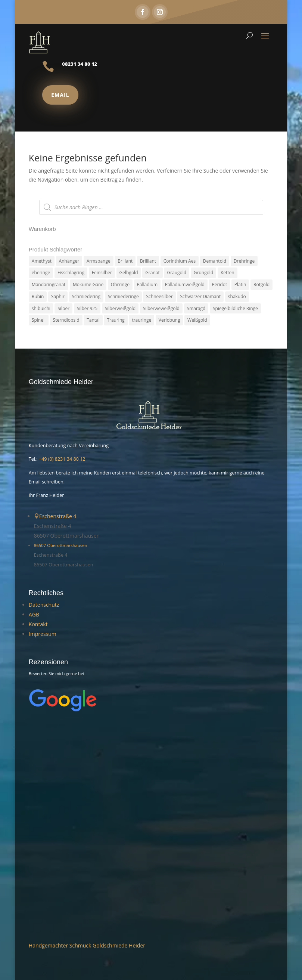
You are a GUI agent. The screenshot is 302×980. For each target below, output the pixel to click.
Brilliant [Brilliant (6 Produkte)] (148, 261)
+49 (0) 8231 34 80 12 (62, 459)
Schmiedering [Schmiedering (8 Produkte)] (86, 296)
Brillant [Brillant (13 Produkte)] (125, 261)
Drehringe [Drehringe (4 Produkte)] (244, 261)
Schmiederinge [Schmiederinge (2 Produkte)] (123, 296)
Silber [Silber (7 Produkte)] (63, 308)
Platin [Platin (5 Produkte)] (240, 285)
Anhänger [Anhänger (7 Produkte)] (69, 261)
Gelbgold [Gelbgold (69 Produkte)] (129, 273)
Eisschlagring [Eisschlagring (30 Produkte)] (71, 273)
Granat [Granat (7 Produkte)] (152, 273)
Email (60, 95)
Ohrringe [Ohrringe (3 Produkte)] (120, 285)
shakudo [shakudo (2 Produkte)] (237, 296)
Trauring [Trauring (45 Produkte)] (116, 320)
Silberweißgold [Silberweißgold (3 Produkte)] (120, 308)
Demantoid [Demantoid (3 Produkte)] (215, 261)
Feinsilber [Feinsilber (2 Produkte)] (102, 273)
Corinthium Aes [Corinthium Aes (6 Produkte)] (180, 261)
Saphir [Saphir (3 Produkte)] (58, 296)
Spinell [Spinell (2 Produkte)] (39, 320)
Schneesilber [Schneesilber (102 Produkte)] (159, 296)
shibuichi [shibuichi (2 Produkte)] (41, 308)
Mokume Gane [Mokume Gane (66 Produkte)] (88, 285)
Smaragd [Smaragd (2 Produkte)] (196, 308)
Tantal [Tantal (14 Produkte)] (93, 320)
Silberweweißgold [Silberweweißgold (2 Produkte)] (161, 308)
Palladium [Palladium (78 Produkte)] (147, 285)
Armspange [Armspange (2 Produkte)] (99, 261)
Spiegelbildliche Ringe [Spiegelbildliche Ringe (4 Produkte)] (235, 308)
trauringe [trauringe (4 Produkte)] (141, 320)
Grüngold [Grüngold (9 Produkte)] (203, 273)
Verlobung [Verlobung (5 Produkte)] (169, 320)
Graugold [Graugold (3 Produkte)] (177, 273)
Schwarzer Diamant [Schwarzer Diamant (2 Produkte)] (200, 296)
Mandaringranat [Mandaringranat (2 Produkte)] (49, 285)
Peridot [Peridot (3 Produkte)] (219, 285)
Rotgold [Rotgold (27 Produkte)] (261, 285)
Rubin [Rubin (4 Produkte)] (38, 296)
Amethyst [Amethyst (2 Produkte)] (42, 261)
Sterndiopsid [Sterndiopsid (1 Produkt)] (66, 320)
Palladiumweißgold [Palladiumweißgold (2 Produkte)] (185, 285)
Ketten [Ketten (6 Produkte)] (228, 273)
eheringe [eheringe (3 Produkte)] (41, 273)
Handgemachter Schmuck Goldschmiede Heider (87, 945)
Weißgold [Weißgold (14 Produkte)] (197, 320)
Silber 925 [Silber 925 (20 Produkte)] (87, 308)
